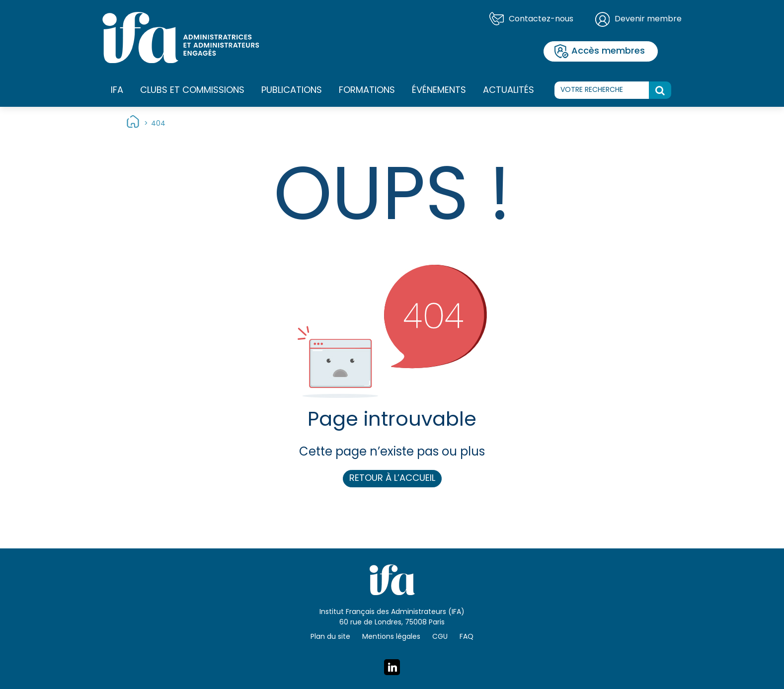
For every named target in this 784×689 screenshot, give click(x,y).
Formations (367, 91)
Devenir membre (648, 19)
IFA (117, 91)
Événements (439, 91)
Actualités (509, 91)
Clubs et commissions (192, 91)
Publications (292, 91)
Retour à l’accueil (392, 479)
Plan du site (330, 637)
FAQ (467, 637)
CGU (440, 637)
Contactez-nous (541, 19)
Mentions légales (391, 637)
